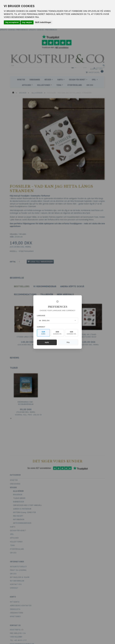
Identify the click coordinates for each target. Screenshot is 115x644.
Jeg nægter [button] (27, 22)
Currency (41, 327)
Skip (68, 342)
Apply (47, 342)
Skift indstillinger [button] (43, 22)
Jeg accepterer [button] (12, 22)
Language (41, 316)
